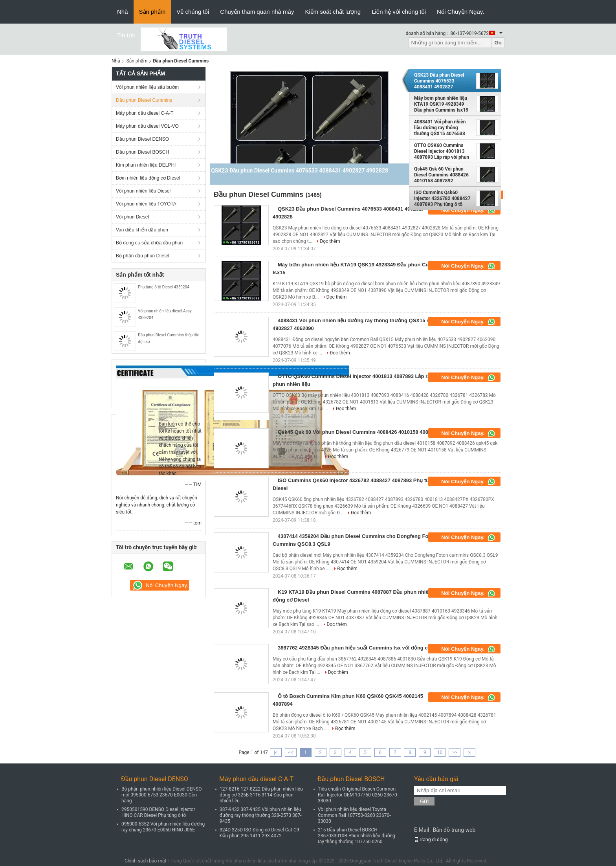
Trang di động (431, 840)
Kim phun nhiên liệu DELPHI (146, 165)
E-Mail (422, 830)
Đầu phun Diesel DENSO (142, 139)
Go (498, 43)
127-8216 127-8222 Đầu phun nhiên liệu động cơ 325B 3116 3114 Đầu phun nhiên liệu (261, 795)
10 (440, 752)
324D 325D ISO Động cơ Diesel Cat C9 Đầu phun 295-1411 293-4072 (259, 833)
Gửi (424, 801)
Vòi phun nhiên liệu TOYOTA (146, 204)
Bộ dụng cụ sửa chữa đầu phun (149, 243)
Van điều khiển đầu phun (142, 230)
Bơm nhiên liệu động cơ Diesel (148, 178)
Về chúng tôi (193, 12)
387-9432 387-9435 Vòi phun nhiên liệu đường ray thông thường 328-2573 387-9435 (261, 815)
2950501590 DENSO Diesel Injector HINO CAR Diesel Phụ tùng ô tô (158, 812)
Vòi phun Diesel (132, 217)
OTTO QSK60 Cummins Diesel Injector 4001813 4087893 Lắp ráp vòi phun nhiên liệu (442, 151)
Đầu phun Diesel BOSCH (142, 152)
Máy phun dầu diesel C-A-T (145, 113)
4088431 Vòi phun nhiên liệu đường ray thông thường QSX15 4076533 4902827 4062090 (440, 128)
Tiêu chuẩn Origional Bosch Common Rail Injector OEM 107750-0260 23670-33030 (358, 795)
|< (276, 752)
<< (291, 752)
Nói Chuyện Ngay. (460, 12)
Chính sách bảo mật (145, 861)
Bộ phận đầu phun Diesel (143, 256)
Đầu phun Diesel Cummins (144, 100)
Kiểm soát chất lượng (333, 12)
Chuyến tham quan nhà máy (257, 12)
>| (470, 752)
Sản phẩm (152, 12)
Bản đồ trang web (454, 830)
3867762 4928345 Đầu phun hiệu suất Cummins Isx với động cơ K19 (360, 648)
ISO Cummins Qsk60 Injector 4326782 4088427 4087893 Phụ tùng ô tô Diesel (442, 198)
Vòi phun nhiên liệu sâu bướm (147, 87)
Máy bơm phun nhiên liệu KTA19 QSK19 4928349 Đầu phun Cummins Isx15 (441, 104)
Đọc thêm (330, 241)
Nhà (123, 12)
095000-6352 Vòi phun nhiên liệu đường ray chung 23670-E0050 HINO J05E (163, 827)
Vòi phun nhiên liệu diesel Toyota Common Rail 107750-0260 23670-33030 (354, 815)
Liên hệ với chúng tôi (399, 12)
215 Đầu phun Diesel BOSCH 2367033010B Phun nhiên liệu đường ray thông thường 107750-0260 (357, 836)
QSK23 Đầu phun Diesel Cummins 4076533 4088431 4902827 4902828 (439, 81)
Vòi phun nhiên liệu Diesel (143, 191)
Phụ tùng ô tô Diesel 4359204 (164, 287)
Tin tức (126, 35)
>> (455, 752)
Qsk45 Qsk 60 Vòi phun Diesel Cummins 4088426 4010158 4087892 (441, 175)
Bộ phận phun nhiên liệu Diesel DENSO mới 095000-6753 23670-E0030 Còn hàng (162, 795)
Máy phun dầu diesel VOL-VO (147, 126)
